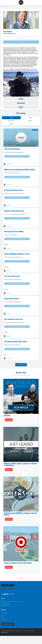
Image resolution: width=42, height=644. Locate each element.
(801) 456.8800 (6, 603)
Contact (3, 617)
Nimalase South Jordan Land (14, 211)
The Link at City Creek (12, 276)
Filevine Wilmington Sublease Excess (17, 254)
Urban (21, 107)
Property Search (5, 613)
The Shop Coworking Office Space (16, 341)
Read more (9, 420)
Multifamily (14, 349)
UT (23, 152)
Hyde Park (20, 152)
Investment (21, 103)
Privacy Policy (4, 619)
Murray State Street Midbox (14, 231)
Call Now (21, 42)
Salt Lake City (19, 257)
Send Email (21, 38)
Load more (21, 578)
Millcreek (17, 173)
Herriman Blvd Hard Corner (14, 190)
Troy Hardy (7, 31)
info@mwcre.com (7, 606)
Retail (21, 99)
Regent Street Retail (12, 298)
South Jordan (22, 214)
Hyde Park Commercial (12, 149)
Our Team (3, 615)
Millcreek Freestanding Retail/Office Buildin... (20, 169)
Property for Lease (22, 177)
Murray (14, 235)
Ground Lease (22, 198)
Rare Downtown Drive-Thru (13, 319)
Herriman (20, 194)
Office (16, 239)
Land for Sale (22, 156)
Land (17, 156)
